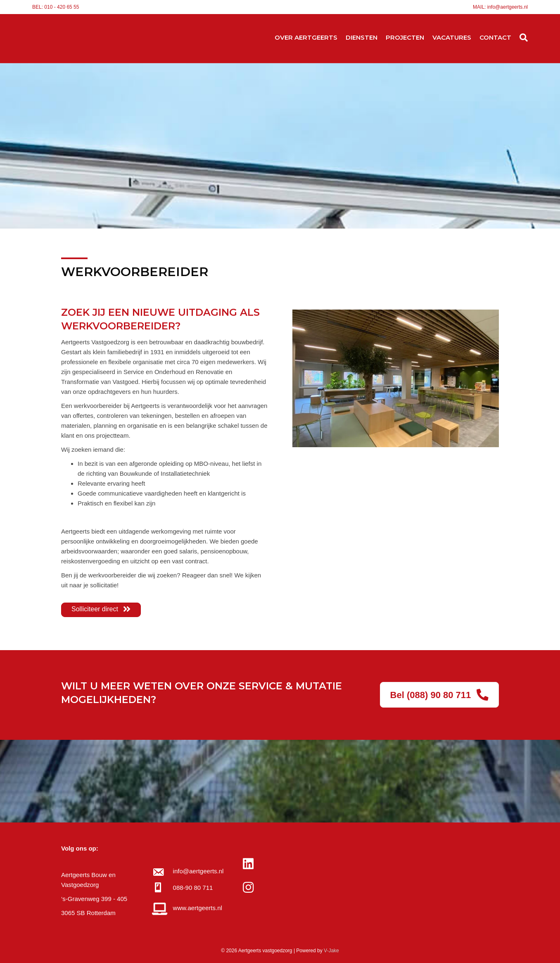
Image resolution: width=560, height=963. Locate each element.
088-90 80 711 (193, 888)
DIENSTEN (362, 37)
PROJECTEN (405, 37)
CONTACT (495, 37)
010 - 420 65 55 (62, 7)
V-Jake (331, 951)
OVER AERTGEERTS (306, 37)
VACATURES (452, 37)
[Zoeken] (522, 38)
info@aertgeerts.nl (508, 7)
